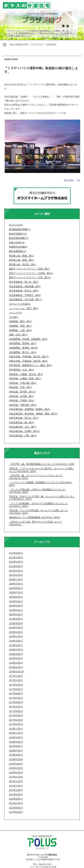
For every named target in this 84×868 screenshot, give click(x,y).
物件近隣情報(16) (18, 251)
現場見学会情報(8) (18, 247)
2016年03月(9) (16, 768)
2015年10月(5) (16, 790)
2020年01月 (51, 45)
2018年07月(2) (16, 649)
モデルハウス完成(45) (20, 304)
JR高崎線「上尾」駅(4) (20, 330)
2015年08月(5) (16, 799)
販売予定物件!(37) (18, 234)
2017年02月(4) (16, 720)
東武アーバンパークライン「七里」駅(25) (30, 277)
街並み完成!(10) (17, 242)
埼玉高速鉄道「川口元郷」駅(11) (25, 299)
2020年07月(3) (16, 592)
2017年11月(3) (16, 680)
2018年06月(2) (16, 654)
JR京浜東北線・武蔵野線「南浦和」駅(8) (29, 409)
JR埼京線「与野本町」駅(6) (23, 405)
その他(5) (14, 317)
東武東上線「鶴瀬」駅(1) (22, 256)
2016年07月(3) (16, 751)
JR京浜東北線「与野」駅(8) (23, 436)
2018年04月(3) (16, 658)
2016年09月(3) (16, 742)
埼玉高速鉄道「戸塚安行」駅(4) (25, 295)
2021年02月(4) (16, 571)
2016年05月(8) (16, 759)
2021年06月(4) (16, 553)
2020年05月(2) (16, 601)
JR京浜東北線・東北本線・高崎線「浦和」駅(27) (33, 414)
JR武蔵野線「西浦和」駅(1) (23, 343)
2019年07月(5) (16, 628)
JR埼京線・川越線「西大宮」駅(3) (26, 374)
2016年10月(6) (16, 737)
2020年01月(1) (16, 614)
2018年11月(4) (16, 636)
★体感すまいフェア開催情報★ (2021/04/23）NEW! (34, 517)
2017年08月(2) (16, 693)
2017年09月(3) (16, 689)
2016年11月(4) (16, 733)
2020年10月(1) (16, 584)
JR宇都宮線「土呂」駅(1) (22, 370)
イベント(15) (15, 313)
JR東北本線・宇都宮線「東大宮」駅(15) (29, 356)
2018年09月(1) (16, 645)
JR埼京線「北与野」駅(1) (22, 396)
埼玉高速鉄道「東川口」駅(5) (24, 291)
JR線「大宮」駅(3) (18, 335)
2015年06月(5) (16, 808)
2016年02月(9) (16, 772)
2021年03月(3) (16, 566)
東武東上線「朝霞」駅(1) (22, 260)
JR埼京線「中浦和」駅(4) (22, 400)
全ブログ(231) (16, 225)
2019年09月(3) (16, 619)
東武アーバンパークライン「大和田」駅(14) (31, 273)
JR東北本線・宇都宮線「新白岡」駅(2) (28, 361)
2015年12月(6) (16, 781)
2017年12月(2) (16, 676)
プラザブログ (37, 45)
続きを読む (69, 180)
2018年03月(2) (16, 663)
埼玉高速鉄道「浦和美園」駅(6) (25, 286)
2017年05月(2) (16, 707)
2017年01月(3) (16, 724)
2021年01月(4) (16, 575)
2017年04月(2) (16, 711)
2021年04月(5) (16, 562)
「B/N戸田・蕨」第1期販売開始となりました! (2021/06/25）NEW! (42, 464)
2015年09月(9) (16, 794)
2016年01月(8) (16, 777)
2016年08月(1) (16, 746)
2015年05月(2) (16, 812)
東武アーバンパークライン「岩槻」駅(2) (29, 269)
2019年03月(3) (16, 632)
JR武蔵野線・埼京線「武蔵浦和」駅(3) (28, 339)
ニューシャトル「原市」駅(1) (24, 308)
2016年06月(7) (16, 755)
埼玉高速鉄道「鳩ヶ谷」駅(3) (24, 282)
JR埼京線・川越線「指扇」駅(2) (25, 378)
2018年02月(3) (16, 667)
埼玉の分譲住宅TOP (19, 45)
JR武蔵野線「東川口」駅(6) (23, 352)
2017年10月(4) (16, 685)
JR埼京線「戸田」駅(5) (20, 387)
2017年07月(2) (16, 698)
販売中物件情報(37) (19, 238)
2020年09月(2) (16, 588)
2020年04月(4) (16, 606)
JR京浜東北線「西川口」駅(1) (24, 418)
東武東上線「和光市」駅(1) (23, 264)
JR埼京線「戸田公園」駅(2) (23, 383)
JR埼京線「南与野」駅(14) (22, 392)
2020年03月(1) (16, 610)
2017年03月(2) (16, 715)
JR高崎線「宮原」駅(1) (20, 326)
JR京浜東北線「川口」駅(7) (23, 427)
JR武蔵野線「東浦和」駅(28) (23, 348)
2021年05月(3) (16, 557)
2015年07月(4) (16, 803)
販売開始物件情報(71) (20, 229)
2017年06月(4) (16, 702)
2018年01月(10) (16, 671)
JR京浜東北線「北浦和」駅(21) (24, 431)
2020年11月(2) (16, 579)
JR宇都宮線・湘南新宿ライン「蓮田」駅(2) (30, 365)
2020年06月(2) (16, 597)
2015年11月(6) (16, 786)
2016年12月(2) (16, 729)
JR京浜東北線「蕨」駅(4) (22, 422)
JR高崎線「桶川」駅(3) (20, 321)
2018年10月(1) (16, 641)
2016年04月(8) (16, 764)
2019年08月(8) (16, 623)
